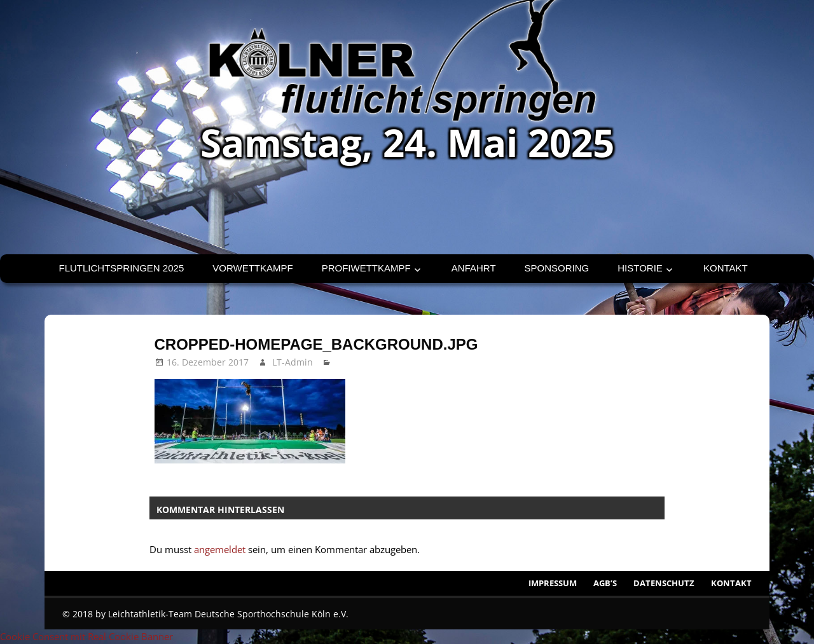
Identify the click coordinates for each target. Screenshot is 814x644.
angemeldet (220, 549)
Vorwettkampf (252, 268)
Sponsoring (557, 268)
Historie (640, 268)
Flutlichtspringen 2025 (122, 268)
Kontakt (726, 268)
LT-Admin (293, 362)
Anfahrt (474, 268)
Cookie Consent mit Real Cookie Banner (86, 636)
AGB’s (605, 583)
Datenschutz (664, 583)
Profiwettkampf (366, 268)
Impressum (553, 583)
